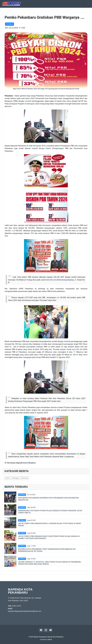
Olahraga (15, 478)
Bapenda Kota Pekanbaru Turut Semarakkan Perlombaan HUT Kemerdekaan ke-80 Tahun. (47, 550)
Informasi (9, 24)
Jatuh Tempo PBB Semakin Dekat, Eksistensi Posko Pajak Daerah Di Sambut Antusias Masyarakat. (49, 537)
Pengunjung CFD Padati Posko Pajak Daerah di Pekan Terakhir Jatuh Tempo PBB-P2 (50, 512)
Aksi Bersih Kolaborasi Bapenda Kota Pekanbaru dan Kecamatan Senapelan (48, 499)
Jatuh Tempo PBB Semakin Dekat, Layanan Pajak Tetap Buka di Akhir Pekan (49, 525)
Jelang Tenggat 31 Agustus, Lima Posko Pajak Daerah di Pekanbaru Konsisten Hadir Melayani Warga (50, 563)
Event (7, 478)
